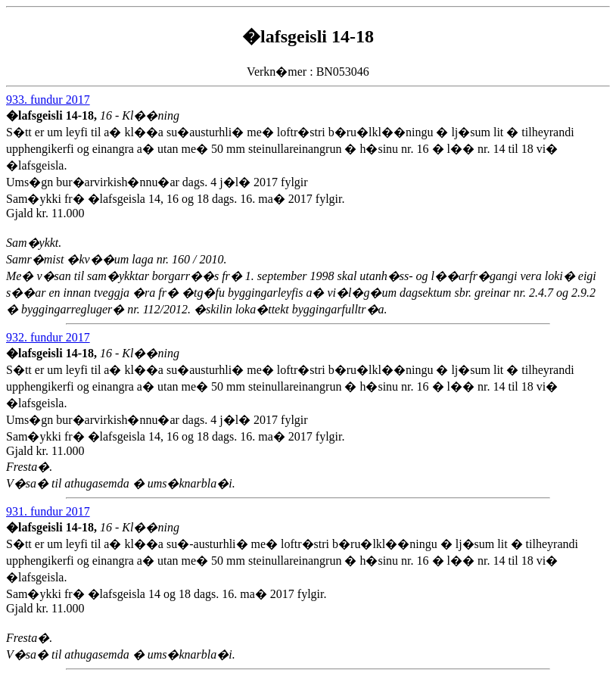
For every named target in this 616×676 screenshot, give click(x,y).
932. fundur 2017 (48, 337)
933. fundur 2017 (48, 100)
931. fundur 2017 (48, 511)
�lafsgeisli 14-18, (53, 115)
